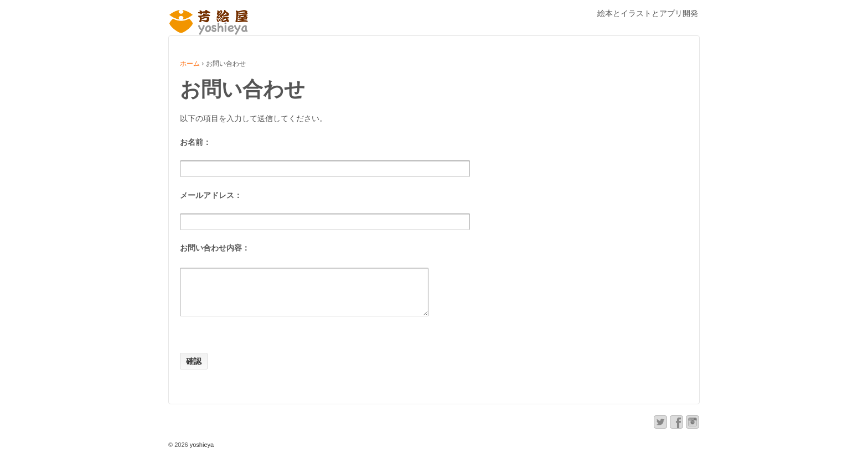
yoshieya (201, 453)
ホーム (190, 64)
